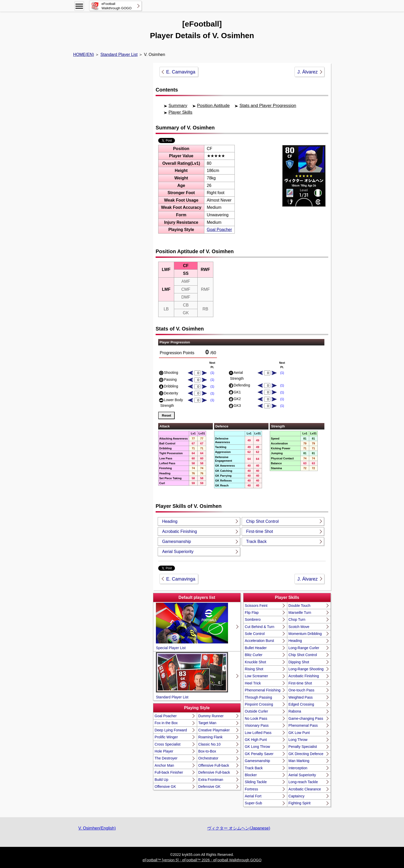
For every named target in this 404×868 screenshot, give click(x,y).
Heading (170, 521)
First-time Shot (259, 531)
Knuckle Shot (255, 662)
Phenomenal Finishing (263, 690)
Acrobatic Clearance (305, 789)
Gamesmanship (176, 542)
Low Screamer (256, 676)
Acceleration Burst (259, 641)
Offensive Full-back (214, 765)
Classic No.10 (209, 744)
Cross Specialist (167, 744)
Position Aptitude (213, 106)
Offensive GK (165, 787)
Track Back (256, 542)
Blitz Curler (254, 655)
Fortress (251, 789)
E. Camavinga (181, 72)
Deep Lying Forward (171, 730)
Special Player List (192, 626)
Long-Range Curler (304, 648)
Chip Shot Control (262, 521)
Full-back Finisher (169, 772)
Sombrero (253, 619)
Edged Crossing (301, 704)
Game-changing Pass (306, 718)
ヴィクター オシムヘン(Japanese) (239, 828)
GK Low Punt (299, 733)
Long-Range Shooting (306, 669)
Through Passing (258, 697)
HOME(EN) (84, 55)
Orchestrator (208, 758)
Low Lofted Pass (258, 733)
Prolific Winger (166, 737)
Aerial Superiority (178, 552)
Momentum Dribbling (305, 634)
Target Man (207, 723)
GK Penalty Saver (259, 754)
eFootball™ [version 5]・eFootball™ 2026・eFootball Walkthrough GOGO (202, 860)
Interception (298, 768)
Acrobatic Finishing (179, 531)
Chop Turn (297, 619)
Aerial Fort (253, 796)
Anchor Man (164, 765)
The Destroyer (166, 758)
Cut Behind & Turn (259, 627)
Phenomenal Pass (303, 725)
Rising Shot (254, 669)
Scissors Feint (256, 606)
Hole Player (164, 751)
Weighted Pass (301, 697)
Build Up (161, 780)
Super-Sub (253, 803)
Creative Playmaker (214, 730)
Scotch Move (299, 627)
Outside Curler (256, 711)
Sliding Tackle (256, 782)
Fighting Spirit (300, 803)
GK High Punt (256, 740)
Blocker (251, 775)
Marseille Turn (300, 613)
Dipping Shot (299, 662)
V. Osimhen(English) (97, 828)
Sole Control (255, 634)
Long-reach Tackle (303, 782)
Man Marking (299, 761)
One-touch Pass (301, 690)
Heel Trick (253, 683)
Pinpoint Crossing (259, 704)
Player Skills (180, 112)
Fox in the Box (166, 723)
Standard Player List (119, 55)
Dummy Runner (211, 716)
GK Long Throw (257, 747)
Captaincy (297, 796)
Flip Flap (252, 613)
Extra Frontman (211, 780)
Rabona (295, 711)
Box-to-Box (207, 751)
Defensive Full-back (214, 772)
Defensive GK (209, 787)
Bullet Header (256, 648)
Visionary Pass (257, 725)
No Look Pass (256, 718)
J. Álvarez (308, 72)
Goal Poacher (220, 230)
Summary (178, 106)
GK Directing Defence (306, 754)
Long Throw (298, 740)
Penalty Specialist (303, 747)
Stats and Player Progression (268, 106)
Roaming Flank (211, 737)
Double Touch (300, 606)
